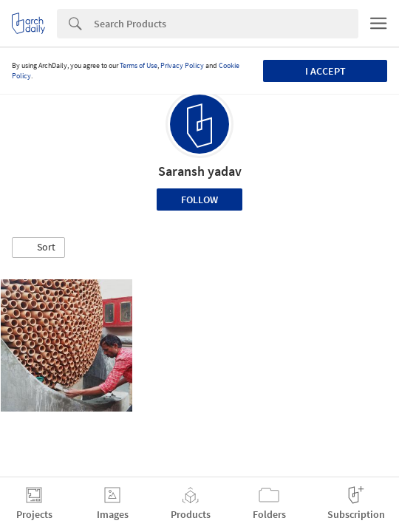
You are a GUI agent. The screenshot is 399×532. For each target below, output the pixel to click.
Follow (199, 199)
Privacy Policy (182, 65)
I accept (325, 71)
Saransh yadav (200, 171)
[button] (38, 248)
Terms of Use (139, 65)
